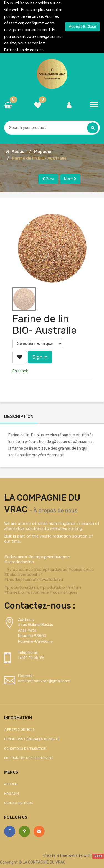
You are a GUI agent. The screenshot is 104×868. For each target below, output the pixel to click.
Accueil (19, 152)
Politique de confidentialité (29, 758)
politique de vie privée (24, 17)
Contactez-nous (19, 803)
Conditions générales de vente (32, 739)
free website (71, 856)
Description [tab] (19, 416)
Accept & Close (83, 27)
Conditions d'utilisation (25, 748)
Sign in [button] (40, 357)
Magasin (43, 152)
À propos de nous (55, 510)
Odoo (98, 856)
